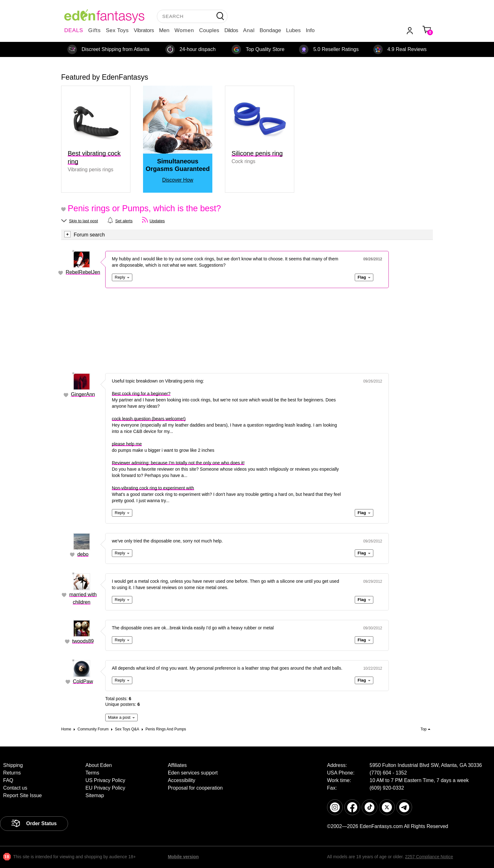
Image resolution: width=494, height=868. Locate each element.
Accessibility (182, 780)
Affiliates (177, 765)
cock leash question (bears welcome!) (149, 419)
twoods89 (83, 641)
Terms (92, 773)
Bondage (270, 30)
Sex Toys (117, 30)
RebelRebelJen (83, 272)
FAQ (8, 780)
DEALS (74, 30)
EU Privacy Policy (105, 788)
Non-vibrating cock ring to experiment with (153, 488)
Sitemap (95, 795)
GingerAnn (83, 394)
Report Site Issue (23, 795)
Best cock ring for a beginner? (141, 394)
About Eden (99, 765)
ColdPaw (83, 681)
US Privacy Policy (105, 780)
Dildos (231, 30)
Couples (209, 30)
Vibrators (144, 30)
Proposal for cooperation (195, 788)
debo (83, 554)
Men (164, 30)
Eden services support (193, 773)
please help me (127, 444)
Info (310, 30)
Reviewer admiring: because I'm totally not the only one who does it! (178, 463)
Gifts (95, 30)
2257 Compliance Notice (429, 857)
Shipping (13, 765)
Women (184, 30)
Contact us (15, 788)
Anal (249, 30)
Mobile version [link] (183, 857)
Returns (12, 773)
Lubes (293, 30)
